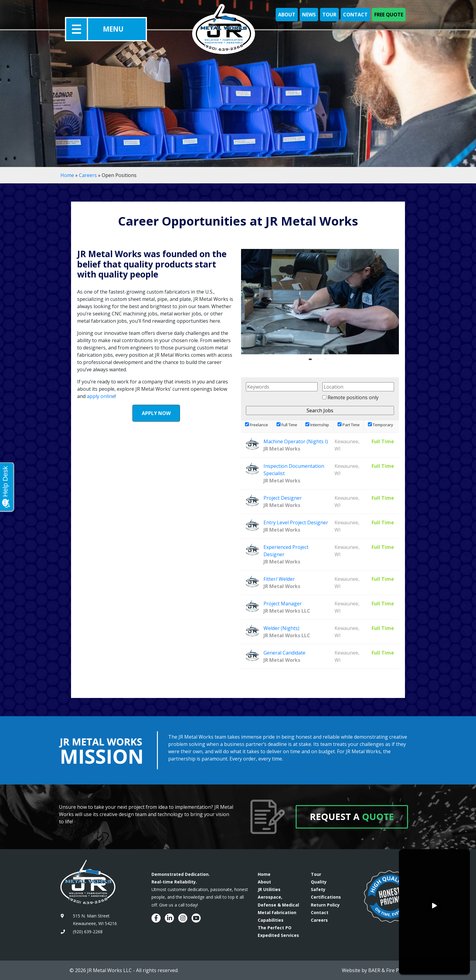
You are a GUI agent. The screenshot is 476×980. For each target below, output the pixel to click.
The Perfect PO (275, 928)
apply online (101, 396)
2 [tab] (319, 362)
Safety (318, 889)
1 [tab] (312, 362)
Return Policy (325, 905)
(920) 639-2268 (88, 932)
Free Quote (389, 15)
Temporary (381, 425)
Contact (355, 15)
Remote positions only (353, 397)
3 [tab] (327, 362)
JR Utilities (269, 889)
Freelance (257, 425)
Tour (329, 15)
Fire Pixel (396, 970)
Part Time (349, 425)
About (287, 15)
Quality (319, 882)
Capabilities (271, 920)
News (309, 15)
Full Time (287, 425)
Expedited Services (278, 935)
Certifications (326, 897)
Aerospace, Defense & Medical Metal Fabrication (278, 905)
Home (67, 175)
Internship (317, 425)
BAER (374, 970)
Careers (88, 175)
